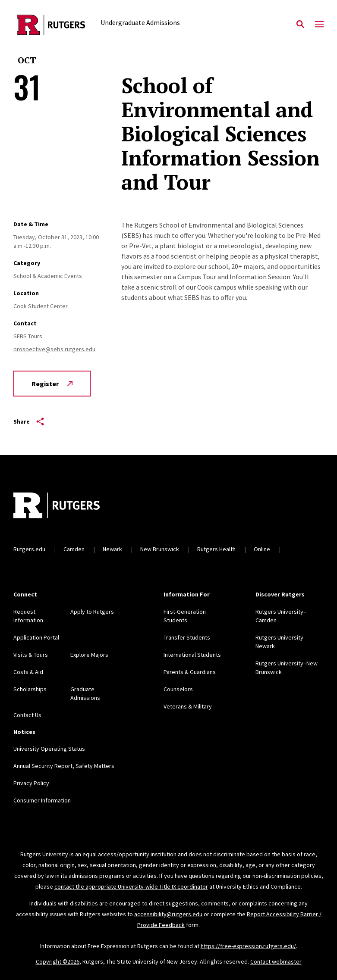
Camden (74, 549)
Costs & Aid (28, 672)
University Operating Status (49, 749)
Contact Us (27, 715)
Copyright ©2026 (58, 961)
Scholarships (30, 689)
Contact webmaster (276, 961)
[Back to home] (70, 506)
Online (262, 549)
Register (52, 384)
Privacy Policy (31, 783)
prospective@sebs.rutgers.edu (54, 349)
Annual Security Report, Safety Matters (64, 766)
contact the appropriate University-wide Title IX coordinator (131, 886)
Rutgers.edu (29, 549)
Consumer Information (42, 800)
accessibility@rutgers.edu (168, 914)
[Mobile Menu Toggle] (319, 25)
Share (29, 421)
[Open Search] (300, 25)
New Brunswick (160, 549)
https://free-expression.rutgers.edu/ (248, 946)
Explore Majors (89, 655)
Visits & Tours (31, 655)
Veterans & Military (188, 706)
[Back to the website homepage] (51, 25)
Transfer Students (187, 637)
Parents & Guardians (190, 672)
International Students (192, 655)
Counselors (178, 689)
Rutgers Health (216, 549)
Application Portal (36, 637)
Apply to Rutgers (92, 612)
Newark (112, 549)
